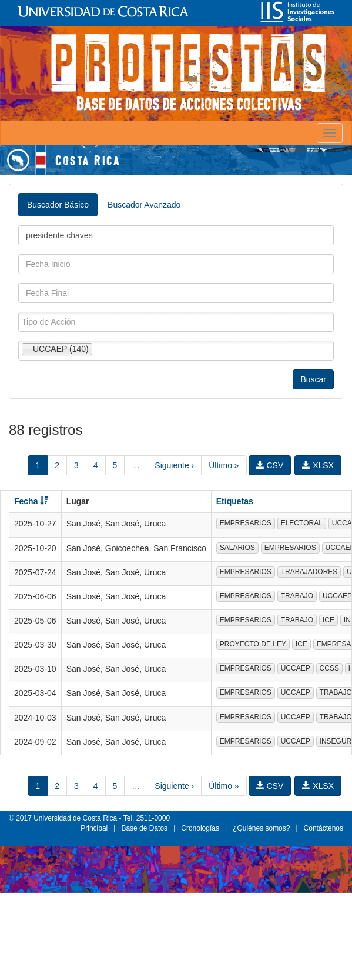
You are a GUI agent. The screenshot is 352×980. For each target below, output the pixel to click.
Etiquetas (235, 501)
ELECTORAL (302, 523)
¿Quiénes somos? (261, 828)
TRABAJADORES (309, 572)
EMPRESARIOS (246, 523)
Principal (94, 828)
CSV (270, 465)
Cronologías (200, 828)
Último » (224, 465)
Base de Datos (144, 828)
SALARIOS (237, 548)
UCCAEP (296, 668)
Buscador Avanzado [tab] (144, 205)
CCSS (329, 668)
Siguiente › (174, 465)
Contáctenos (323, 828)
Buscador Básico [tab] (58, 205)
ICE (328, 620)
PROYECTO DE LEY (253, 644)
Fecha (31, 501)
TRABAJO (297, 596)
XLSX (318, 465)
